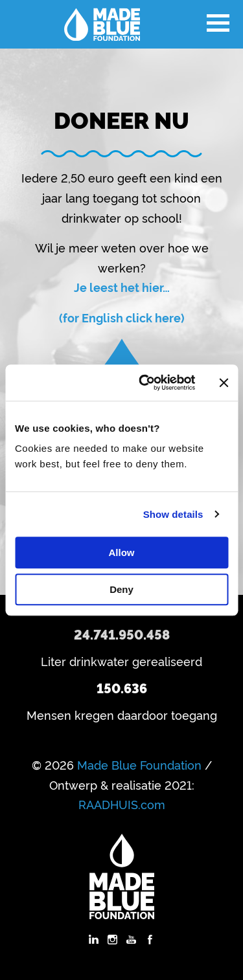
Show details (173, 514)
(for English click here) (122, 317)
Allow (122, 552)
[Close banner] (224, 383)
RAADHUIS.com (122, 804)
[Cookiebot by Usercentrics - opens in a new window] (145, 383)
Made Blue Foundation (139, 764)
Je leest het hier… (122, 287)
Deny (121, 589)
